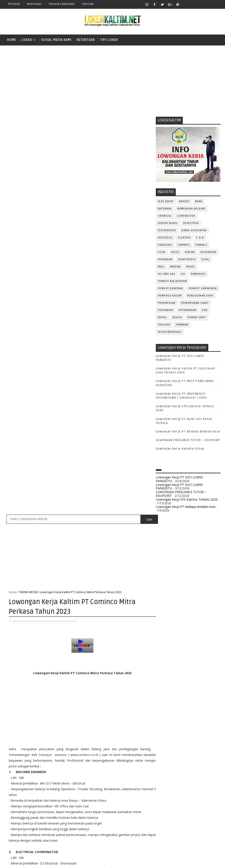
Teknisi (163, 806)
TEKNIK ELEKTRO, (47, 221)
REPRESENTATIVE (201, 769)
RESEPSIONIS (167, 777)
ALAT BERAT (166, 202)
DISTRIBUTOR (167, 231)
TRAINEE (204, 798)
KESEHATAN (208, 252)
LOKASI (27, 40)
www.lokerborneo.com (172, 829)
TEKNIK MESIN (28, 192)
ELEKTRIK (184, 238)
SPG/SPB (164, 791)
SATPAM (202, 777)
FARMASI (184, 245)
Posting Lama (139, 667)
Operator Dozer (170, 740)
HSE (207, 711)
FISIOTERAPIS (186, 704)
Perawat (188, 762)
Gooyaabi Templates (82, 861)
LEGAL (206, 260)
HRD (196, 711)
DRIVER (202, 697)
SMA (164, 629)
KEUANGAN (165, 260)
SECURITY (185, 784)
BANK (199, 202)
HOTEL (175, 252)
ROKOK (177, 318)
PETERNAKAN (188, 310)
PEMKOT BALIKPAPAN (173, 281)
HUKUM (190, 252)
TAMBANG (182, 325)
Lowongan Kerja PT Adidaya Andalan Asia (188, 432)
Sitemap (88, 4)
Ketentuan (34, 4)
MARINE (176, 267)
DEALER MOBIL (168, 223)
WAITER (179, 806)
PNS (205, 310)
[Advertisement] (112, 80)
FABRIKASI (165, 245)
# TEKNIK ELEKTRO (64, 619)
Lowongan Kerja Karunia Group (180, 449)
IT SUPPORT (166, 719)
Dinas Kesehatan (194, 231)
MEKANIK (185, 726)
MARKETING (166, 726)
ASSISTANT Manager (172, 682)
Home (12, 40)
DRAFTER (185, 697)
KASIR (184, 719)
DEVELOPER (191, 223)
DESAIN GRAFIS (201, 690)
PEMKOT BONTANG (171, 289)
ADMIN (162, 675)
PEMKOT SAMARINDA (203, 289)
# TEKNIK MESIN (91, 619)
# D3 (45, 619)
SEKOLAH (164, 325)
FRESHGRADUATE (174, 606)
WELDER (195, 806)
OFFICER (203, 726)
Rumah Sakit (197, 318)
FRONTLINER (167, 711)
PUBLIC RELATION (189, 755)
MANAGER (200, 719)
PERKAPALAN (167, 303)
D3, (33, 221)
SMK (164, 636)
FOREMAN (207, 704)
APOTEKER (200, 675)
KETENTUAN (86, 40)
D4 (162, 598)
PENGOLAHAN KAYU (200, 296)
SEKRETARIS (206, 784)
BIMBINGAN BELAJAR (191, 209)
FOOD (162, 252)
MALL (161, 267)
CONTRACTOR (186, 216)
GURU (184, 711)
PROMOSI (165, 755)
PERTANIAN (166, 310)
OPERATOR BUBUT (190, 733)
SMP (164, 644)
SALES (186, 777)
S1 (162, 621)
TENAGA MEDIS (183, 798)
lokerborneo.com (154, 861)
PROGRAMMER (191, 748)
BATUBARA (165, 209)
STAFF (180, 791)
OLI (183, 274)
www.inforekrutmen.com (173, 833)
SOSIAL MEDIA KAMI (56, 40)
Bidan (197, 682)
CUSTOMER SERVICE (172, 690)
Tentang (14, 4)
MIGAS (191, 267)
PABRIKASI (198, 274)
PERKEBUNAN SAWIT (195, 303)
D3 (162, 590)
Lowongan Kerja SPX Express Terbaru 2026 (187, 500)
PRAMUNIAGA (167, 748)
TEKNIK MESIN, (68, 221)
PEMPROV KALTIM (170, 296)
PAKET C (167, 613)
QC (201, 762)
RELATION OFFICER (171, 769)
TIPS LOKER (109, 40)
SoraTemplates (32, 861)
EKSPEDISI (165, 238)
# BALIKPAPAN (28, 619)
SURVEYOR (197, 791)
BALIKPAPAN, (22, 221)
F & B (200, 238)
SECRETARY (166, 784)
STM (164, 651)
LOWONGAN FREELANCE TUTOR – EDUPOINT (188, 441)
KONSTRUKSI (187, 260)
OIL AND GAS (167, 274)
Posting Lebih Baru (23, 667)
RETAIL (162, 318)
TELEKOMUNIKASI (170, 332)
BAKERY (184, 202)
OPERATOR (165, 733)
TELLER (163, 798)
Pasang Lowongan (62, 4)
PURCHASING (167, 762)
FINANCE (201, 245)
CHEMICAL (165, 216)
